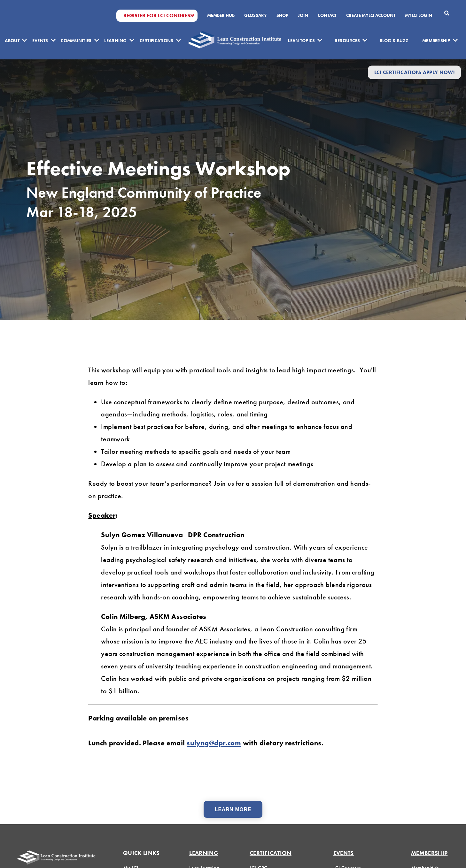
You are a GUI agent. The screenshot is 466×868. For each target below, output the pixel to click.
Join (303, 15)
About (12, 41)
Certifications (157, 41)
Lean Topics (301, 41)
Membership (436, 41)
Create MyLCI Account (371, 15)
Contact (327, 15)
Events (40, 41)
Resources (347, 41)
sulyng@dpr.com (214, 743)
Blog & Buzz (394, 41)
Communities (76, 41)
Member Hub (221, 15)
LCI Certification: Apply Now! (414, 72)
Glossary (256, 15)
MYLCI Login (419, 15)
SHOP (282, 15)
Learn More (233, 809)
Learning (115, 41)
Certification (271, 853)
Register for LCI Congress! (159, 16)
